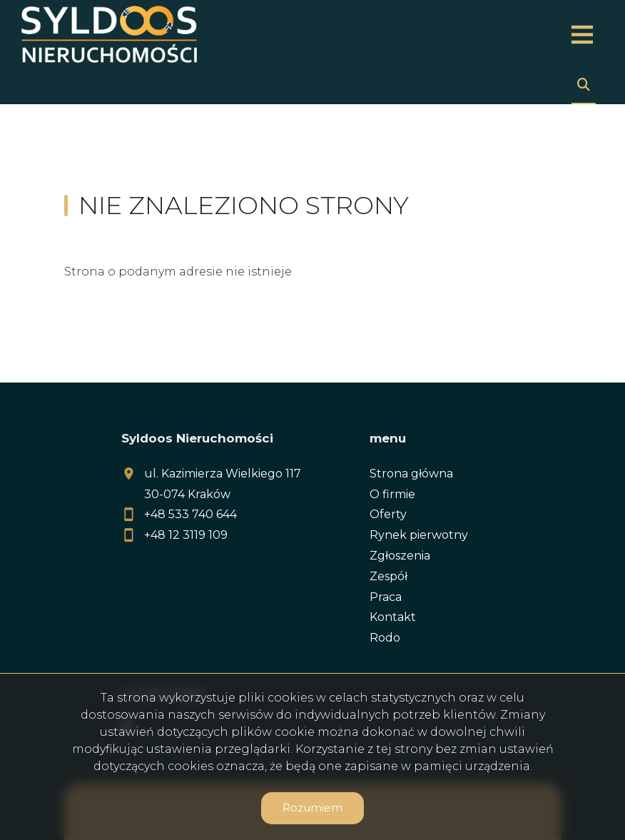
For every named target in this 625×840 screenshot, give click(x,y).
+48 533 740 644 (190, 514)
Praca (386, 597)
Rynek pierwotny (419, 535)
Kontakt (393, 617)
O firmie (392, 494)
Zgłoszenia (400, 556)
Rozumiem (312, 808)
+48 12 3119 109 (186, 535)
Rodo (385, 638)
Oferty (388, 514)
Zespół (388, 576)
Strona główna (411, 474)
